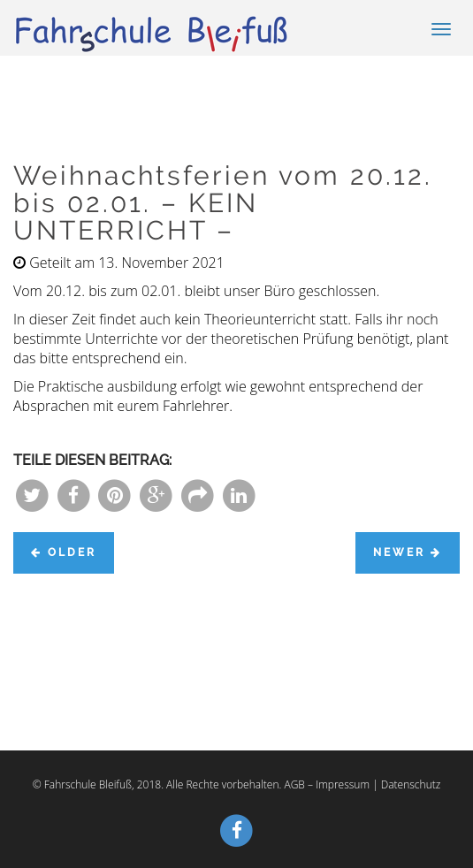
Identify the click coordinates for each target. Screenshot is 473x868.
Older (64, 552)
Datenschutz (411, 784)
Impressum (343, 784)
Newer (408, 552)
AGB (294, 784)
